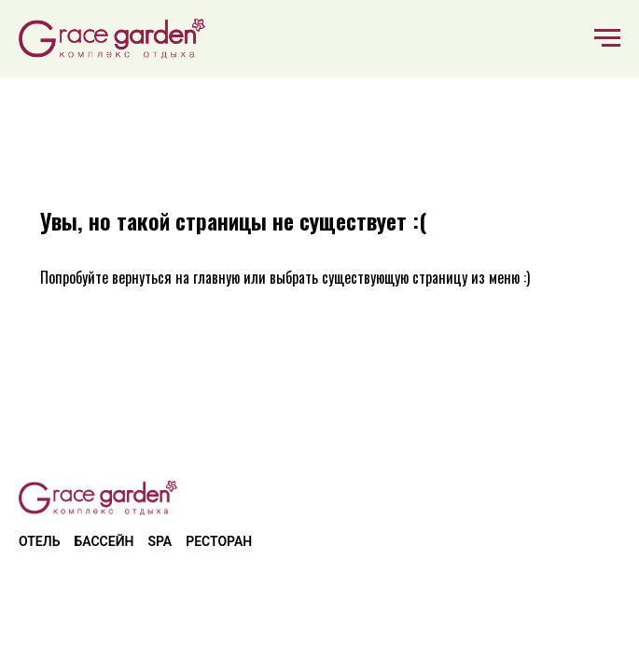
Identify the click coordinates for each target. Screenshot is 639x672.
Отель (39, 541)
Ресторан (219, 541)
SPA (160, 541)
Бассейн (104, 541)
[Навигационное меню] (607, 38)
